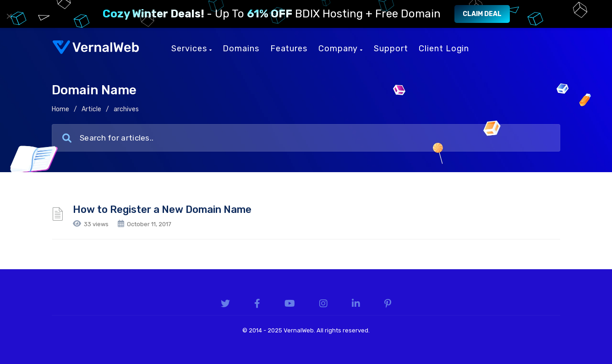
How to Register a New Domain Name (162, 209)
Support (391, 49)
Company (341, 49)
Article (91, 109)
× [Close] (9, 16)
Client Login (444, 49)
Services (191, 49)
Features (289, 49)
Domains (241, 49)
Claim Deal (482, 14)
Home (60, 109)
